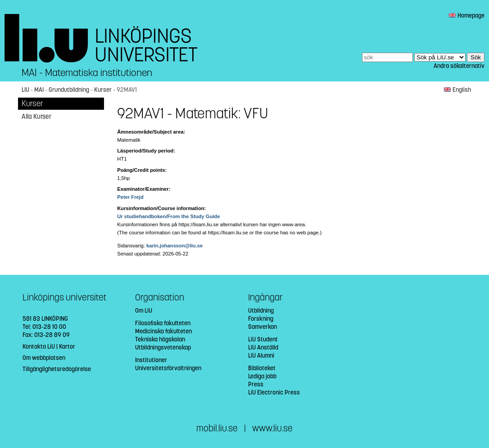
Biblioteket (262, 368)
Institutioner (151, 360)
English (457, 90)
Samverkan (263, 327)
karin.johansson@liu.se (174, 246)
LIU (25, 90)
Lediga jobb (262, 376)
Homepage (466, 16)
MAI (39, 90)
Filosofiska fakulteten (163, 323)
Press (256, 384)
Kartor (67, 347)
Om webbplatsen (44, 358)
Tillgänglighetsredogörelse (57, 369)
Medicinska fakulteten (163, 331)
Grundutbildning (69, 90)
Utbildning (261, 311)
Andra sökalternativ (459, 66)
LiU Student (263, 339)
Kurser (103, 90)
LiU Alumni (261, 356)
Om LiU (144, 311)
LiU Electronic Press (274, 392)
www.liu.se (272, 428)
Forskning (261, 319)
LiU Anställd (263, 347)
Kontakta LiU (39, 347)
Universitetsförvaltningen (168, 368)
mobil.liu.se (217, 428)
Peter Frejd (130, 197)
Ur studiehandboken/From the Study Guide (168, 216)
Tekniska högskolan (160, 339)
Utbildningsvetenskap (163, 347)
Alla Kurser (36, 116)
